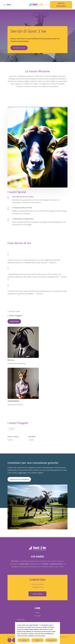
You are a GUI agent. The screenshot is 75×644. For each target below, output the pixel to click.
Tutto (11, 429)
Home (37, 613)
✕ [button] (57, 620)
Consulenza (37, 594)
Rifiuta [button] (37, 640)
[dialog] (38, 631)
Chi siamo (37, 616)
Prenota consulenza (61, 5)
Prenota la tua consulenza (19, 479)
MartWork (32, 437)
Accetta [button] (24, 640)
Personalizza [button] (51, 640)
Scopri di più (14, 321)
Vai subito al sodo (19, 48)
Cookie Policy (63, 637)
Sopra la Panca (13, 437)
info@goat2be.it (37, 587)
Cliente (10, 440)
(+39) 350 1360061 (37, 584)
